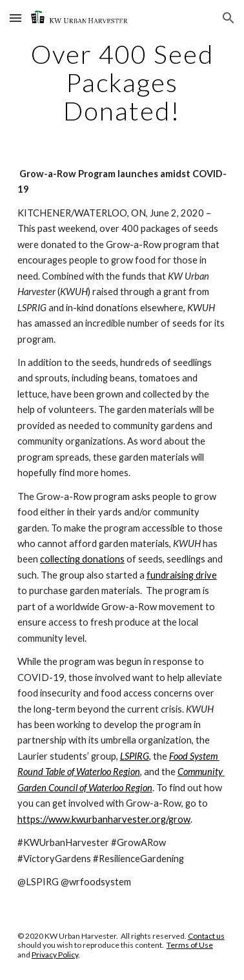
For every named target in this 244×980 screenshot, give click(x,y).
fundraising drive (182, 575)
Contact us (206, 936)
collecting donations (82, 559)
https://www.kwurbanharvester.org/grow (104, 819)
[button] (15, 18)
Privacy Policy (55, 955)
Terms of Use (190, 945)
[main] (122, 82)
